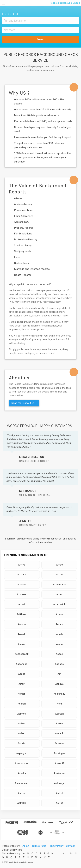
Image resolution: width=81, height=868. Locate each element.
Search (41, 39)
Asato (59, 644)
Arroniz (22, 575)
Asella (22, 674)
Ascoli (59, 654)
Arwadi (22, 634)
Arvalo (59, 624)
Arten (59, 594)
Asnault (59, 733)
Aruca (59, 614)
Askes (22, 724)
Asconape (22, 664)
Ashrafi (22, 704)
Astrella (22, 803)
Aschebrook (22, 654)
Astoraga (59, 783)
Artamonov (59, 585)
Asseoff (59, 763)
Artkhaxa (22, 614)
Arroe (59, 565)
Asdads (59, 664)
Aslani (22, 733)
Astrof (59, 803)
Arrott (59, 575)
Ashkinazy (59, 694)
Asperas (59, 743)
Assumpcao (22, 783)
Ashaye (59, 684)
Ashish (22, 694)
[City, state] (40, 30)
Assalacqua (22, 763)
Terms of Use (39, 846)
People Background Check (64, 3)
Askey (59, 724)
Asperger (22, 753)
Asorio (22, 743)
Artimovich (59, 604)
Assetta (22, 773)
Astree (22, 793)
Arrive (22, 565)
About (26, 846)
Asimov (22, 714)
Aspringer (59, 753)
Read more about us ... (24, 403)
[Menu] (4, 3)
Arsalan (22, 585)
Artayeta (22, 594)
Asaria (22, 644)
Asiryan (59, 714)
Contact (70, 846)
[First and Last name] (40, 21)
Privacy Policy (56, 846)
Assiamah (59, 773)
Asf (59, 674)
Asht (59, 704)
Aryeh (59, 634)
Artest (22, 604)
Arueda (22, 624)
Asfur (22, 684)
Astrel (59, 793)
